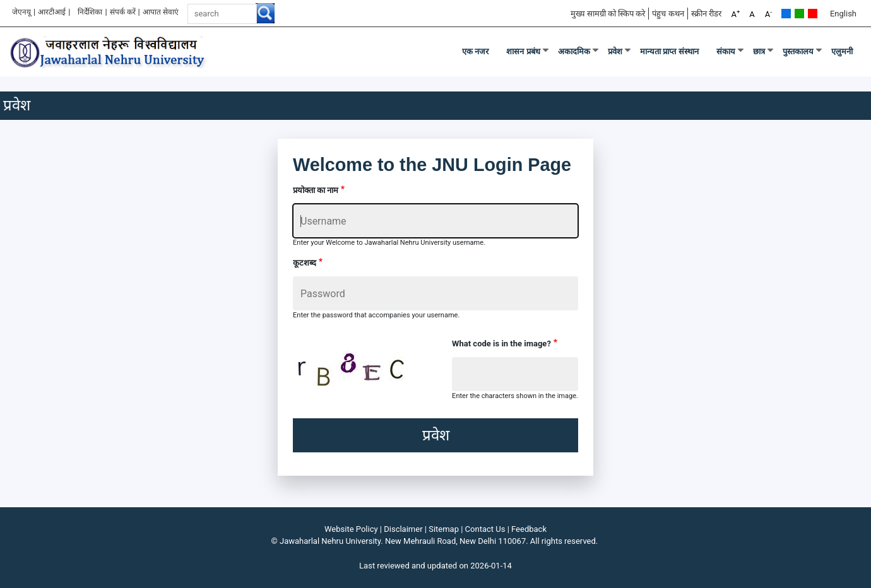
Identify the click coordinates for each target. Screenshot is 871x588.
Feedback (529, 529)
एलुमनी (842, 51)
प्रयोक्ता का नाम (316, 190)
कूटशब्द (305, 263)
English (843, 14)
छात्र (759, 51)
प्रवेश (615, 51)
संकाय (726, 51)
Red (813, 14)
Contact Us (485, 529)
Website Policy (351, 529)
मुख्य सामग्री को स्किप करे (608, 14)
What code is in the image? (501, 344)
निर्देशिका (90, 12)
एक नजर (476, 51)
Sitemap (444, 529)
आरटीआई (52, 12)
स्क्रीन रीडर (706, 14)
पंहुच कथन (668, 14)
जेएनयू (21, 12)
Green (799, 14)
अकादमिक (574, 51)
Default (786, 14)
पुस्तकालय (798, 51)
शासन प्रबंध (523, 51)
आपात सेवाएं (161, 12)
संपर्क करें (123, 12)
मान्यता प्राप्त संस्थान (669, 51)
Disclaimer (403, 529)
